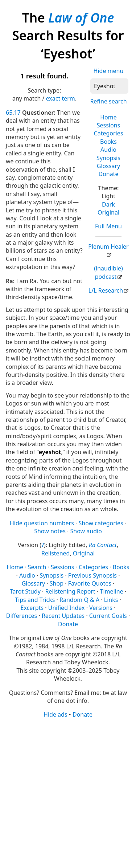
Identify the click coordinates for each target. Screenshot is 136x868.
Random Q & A (79, 600)
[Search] (109, 86)
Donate (108, 174)
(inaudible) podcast (108, 272)
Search (37, 567)
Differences (22, 616)
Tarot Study (25, 591)
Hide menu (109, 71)
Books (108, 142)
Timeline (112, 591)
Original (108, 212)
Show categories (101, 523)
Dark (108, 204)
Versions (101, 608)
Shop (57, 583)
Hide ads (55, 714)
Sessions (109, 125)
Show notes (50, 531)
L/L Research (106, 290)
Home (108, 117)
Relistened (55, 553)
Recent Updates (63, 616)
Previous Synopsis (92, 575)
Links (111, 600)
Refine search (108, 101)
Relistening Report (70, 591)
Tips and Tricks (35, 600)
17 (17, 113)
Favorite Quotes (90, 583)
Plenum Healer (108, 246)
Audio (108, 150)
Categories (109, 133)
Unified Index (67, 608)
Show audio (86, 531)
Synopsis (108, 158)
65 (9, 113)
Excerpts (32, 608)
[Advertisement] (68, 793)
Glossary (109, 166)
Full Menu (108, 226)
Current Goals (108, 616)
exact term (61, 98)
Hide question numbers (42, 523)
